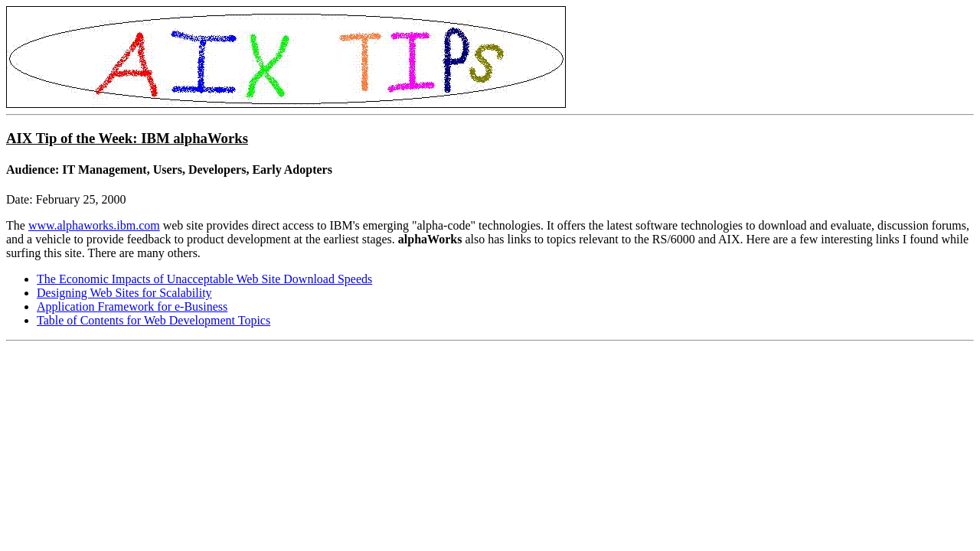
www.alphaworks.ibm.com (94, 225)
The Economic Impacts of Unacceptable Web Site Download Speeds (204, 279)
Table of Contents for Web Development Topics (154, 320)
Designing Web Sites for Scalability (124, 293)
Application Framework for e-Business (132, 306)
